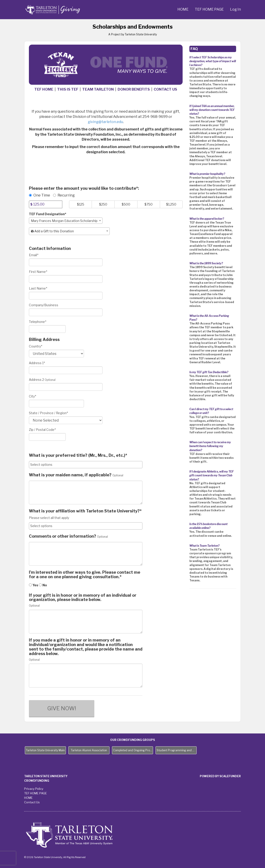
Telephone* (38, 322)
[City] (56, 404)
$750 (149, 204)
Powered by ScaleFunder (220, 776)
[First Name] (66, 279)
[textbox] (69, 231)
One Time (40, 195)
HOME (183, 9)
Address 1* (37, 363)
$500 (126, 204)
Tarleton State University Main (45, 750)
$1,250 (171, 204)
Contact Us (32, 802)
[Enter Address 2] (66, 387)
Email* (34, 255)
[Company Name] (66, 312)
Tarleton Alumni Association (89, 750)
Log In (235, 9)
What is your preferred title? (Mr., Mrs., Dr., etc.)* (78, 455)
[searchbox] (86, 465)
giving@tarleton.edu (105, 122)
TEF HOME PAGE (210, 9)
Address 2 (36, 380)
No (43, 585)
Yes (34, 585)
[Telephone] (47, 329)
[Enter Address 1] (66, 370)
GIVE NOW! (62, 708)
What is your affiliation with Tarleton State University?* (85, 511)
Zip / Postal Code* (42, 430)
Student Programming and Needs (177, 750)
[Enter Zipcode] (47, 437)
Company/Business (44, 305)
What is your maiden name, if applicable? (70, 475)
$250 (103, 204)
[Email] (66, 262)
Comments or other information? (63, 536)
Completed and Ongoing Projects (133, 750)
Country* (36, 346)
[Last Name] (66, 296)
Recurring (64, 195)
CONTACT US (165, 89)
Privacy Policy (34, 789)
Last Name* (38, 288)
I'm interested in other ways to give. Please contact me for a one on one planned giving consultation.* (85, 575)
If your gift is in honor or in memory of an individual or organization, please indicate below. (83, 598)
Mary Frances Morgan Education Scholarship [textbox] (64, 221)
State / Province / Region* (48, 413)
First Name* (38, 272)
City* (33, 396)
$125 (81, 204)
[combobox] (66, 221)
